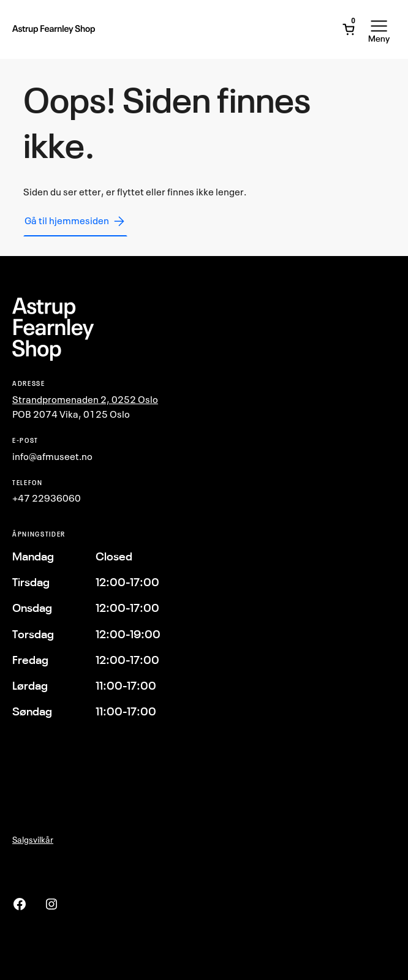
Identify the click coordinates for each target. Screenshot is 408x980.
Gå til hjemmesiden (75, 221)
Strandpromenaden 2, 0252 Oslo (85, 399)
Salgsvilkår (33, 839)
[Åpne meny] (379, 29)
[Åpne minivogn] (349, 29)
